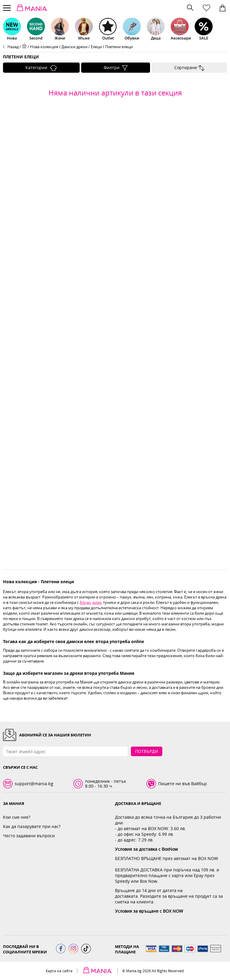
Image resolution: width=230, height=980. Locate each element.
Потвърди (147, 751)
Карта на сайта (59, 971)
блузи (85, 602)
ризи (97, 602)
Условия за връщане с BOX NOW (149, 911)
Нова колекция (44, 47)
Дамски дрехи (74, 47)
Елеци (96, 47)
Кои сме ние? (17, 817)
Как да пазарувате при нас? (32, 826)
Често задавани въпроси (29, 836)
